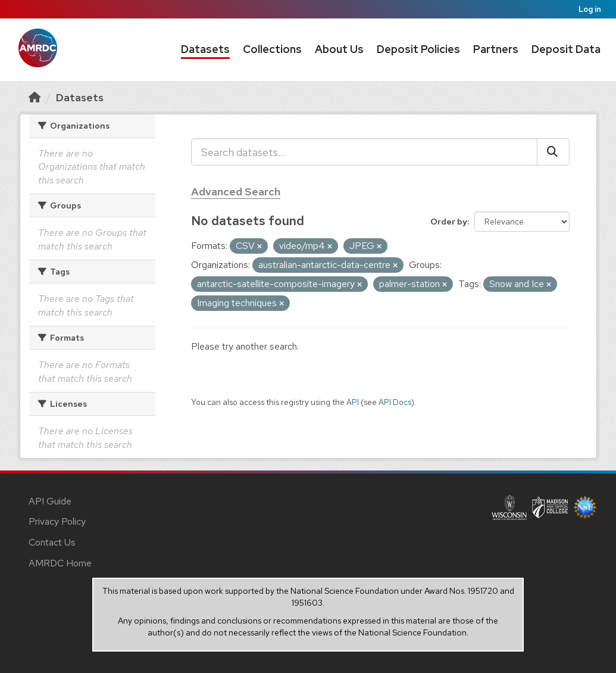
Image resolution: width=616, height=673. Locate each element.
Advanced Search (236, 191)
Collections (272, 49)
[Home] (35, 97)
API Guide (50, 501)
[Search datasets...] (364, 152)
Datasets (205, 49)
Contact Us (52, 542)
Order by (449, 222)
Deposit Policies (418, 49)
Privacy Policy (57, 521)
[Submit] (553, 152)
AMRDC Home (60, 563)
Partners (496, 49)
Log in (590, 9)
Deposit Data (566, 49)
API (353, 402)
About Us (339, 49)
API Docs (395, 402)
